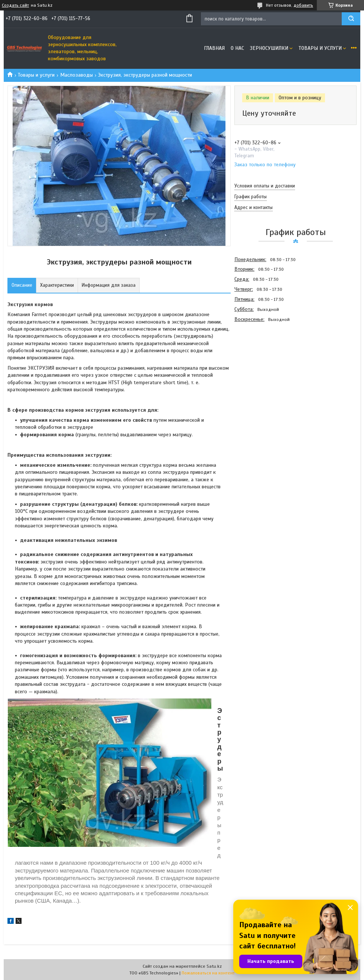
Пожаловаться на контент (208, 973)
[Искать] (351, 19)
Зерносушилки (269, 48)
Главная (214, 48)
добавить (303, 5)
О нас (237, 48)
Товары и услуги (320, 48)
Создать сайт (15, 5)
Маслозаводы (77, 75)
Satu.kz (214, 966)
